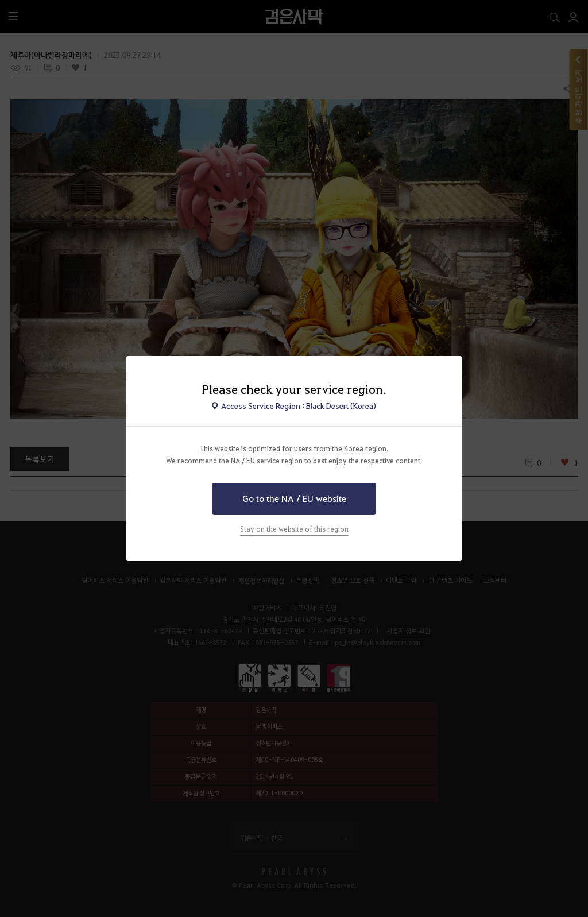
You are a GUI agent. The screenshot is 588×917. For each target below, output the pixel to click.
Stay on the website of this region (294, 529)
